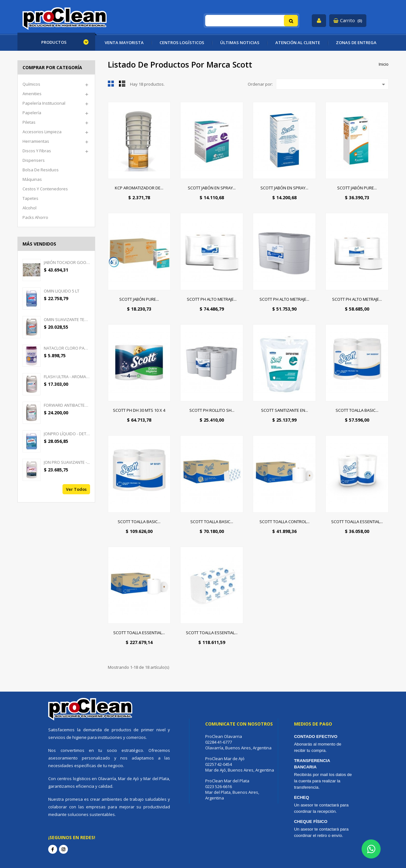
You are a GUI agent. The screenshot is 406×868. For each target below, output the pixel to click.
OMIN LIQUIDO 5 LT (62, 291)
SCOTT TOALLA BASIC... (357, 410)
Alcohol (29, 208)
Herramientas (36, 141)
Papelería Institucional (44, 103)
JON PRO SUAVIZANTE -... (67, 462)
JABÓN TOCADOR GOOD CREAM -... (67, 262)
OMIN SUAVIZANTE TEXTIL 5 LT (67, 319)
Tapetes (30, 198)
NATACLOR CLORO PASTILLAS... (67, 348)
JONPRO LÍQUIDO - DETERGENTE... (67, 434)
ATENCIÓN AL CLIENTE (298, 43)
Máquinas (32, 179)
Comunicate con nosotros (239, 724)
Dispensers (34, 160)
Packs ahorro (35, 217)
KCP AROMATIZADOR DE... (139, 188)
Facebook (53, 849)
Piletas (29, 122)
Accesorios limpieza (42, 132)
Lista (122, 83)
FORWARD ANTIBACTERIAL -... (67, 405)
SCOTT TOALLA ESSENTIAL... (357, 522)
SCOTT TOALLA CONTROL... (285, 522)
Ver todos (76, 489)
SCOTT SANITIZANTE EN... (285, 410)
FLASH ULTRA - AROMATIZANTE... (67, 377)
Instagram (63, 849)
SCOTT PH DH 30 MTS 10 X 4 (139, 410)
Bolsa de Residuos (41, 170)
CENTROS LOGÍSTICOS (182, 43)
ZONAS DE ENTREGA (356, 43)
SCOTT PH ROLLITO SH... (212, 410)
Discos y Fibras (37, 151)
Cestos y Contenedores (45, 189)
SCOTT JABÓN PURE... (357, 188)
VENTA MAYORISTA (124, 43)
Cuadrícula (111, 83)
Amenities (32, 94)
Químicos (31, 84)
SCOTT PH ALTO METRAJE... (212, 299)
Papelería (32, 113)
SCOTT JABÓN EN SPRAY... (212, 188)
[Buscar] (252, 21)
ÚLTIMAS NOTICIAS (240, 43)
